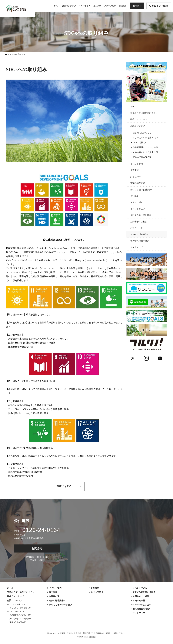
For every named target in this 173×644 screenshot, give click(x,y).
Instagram (147, 358)
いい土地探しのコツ (142, 142)
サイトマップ (137, 247)
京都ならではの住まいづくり (144, 113)
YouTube (160, 358)
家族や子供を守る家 (142, 157)
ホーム (133, 107)
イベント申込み (138, 209)
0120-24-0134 (41, 530)
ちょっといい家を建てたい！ (146, 138)
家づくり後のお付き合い (142, 190)
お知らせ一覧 (137, 228)
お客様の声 (136, 177)
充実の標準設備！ (139, 183)
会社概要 (134, 196)
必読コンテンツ (138, 126)
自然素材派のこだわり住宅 (145, 147)
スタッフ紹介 (137, 202)
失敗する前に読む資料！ (142, 215)
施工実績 (134, 170)
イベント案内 (137, 164)
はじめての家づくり (142, 133)
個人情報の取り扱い (140, 241)
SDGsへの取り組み (26, 69)
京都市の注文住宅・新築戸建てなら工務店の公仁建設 (88, 633)
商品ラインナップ (139, 119)
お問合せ (37, 548)
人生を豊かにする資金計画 (145, 152)
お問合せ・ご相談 (139, 222)
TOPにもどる (64, 486)
